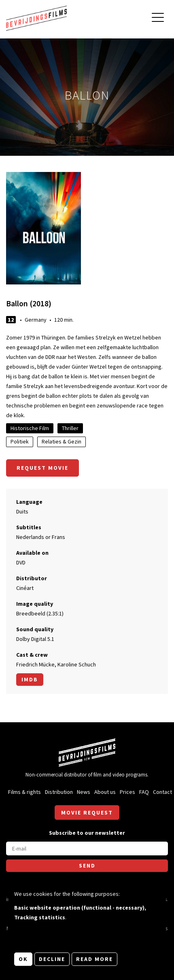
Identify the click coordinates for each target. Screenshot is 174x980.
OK (23, 959)
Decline (52, 959)
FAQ (144, 792)
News (84, 792)
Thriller (70, 428)
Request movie (42, 468)
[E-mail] (87, 848)
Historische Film (30, 428)
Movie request (87, 812)
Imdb (30, 679)
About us (105, 792)
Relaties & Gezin (62, 441)
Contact (162, 792)
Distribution (59, 792)
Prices (127, 792)
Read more (94, 959)
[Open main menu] (158, 18)
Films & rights (24, 792)
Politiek (20, 441)
